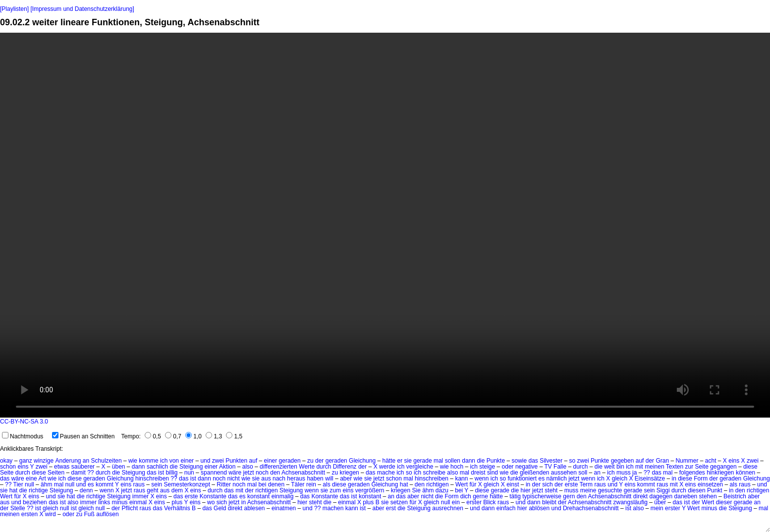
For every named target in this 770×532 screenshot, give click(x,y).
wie (133, 461)
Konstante (213, 496)
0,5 (153, 436)
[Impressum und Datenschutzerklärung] (82, 9)
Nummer (687, 461)
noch (262, 473)
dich (466, 496)
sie (408, 461)
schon (8, 467)
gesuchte (610, 490)
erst (391, 508)
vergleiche (420, 467)
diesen (696, 490)
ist (161, 473)
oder (508, 467)
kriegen (349, 473)
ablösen (539, 508)
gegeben (623, 461)
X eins (687, 484)
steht (551, 490)
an (86, 461)
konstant (258, 496)
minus (120, 502)
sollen (453, 461)
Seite (701, 467)
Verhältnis (177, 508)
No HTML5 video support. (385, 225)
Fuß (89, 514)
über (660, 502)
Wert (462, 484)
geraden (290, 461)
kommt (105, 484)
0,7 (173, 436)
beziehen (35, 502)
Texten (675, 467)
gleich (620, 479)
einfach (506, 508)
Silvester (551, 461)
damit (78, 473)
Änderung (68, 461)
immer (140, 496)
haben (315, 479)
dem (177, 490)
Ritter (224, 484)
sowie (519, 461)
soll (583, 473)
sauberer (83, 467)
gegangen (723, 467)
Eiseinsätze (650, 479)
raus (139, 484)
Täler (298, 484)
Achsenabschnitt (303, 473)
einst (513, 484)
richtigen (437, 484)
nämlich (557, 479)
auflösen (107, 514)
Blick (489, 502)
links (104, 502)
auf (253, 461)
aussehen (564, 473)
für (473, 484)
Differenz (345, 467)
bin (620, 467)
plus (177, 502)
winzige (44, 461)
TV (548, 467)
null (29, 484)
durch (324, 467)
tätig (515, 496)
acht (711, 461)
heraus (296, 479)
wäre (235, 473)
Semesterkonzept (187, 484)
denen (276, 484)
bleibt (549, 502)
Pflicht (130, 508)
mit (639, 467)
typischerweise (542, 496)
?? (90, 473)
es (542, 479)
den (275, 473)
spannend (214, 473)
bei (262, 484)
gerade (422, 461)
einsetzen (710, 484)
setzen (399, 502)
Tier (18, 484)
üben (119, 467)
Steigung (191, 467)
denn (86, 490)
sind (493, 473)
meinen (654, 467)
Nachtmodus (23, 436)
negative (526, 467)
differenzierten (278, 467)
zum (335, 490)
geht (152, 490)
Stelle (18, 508)
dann (468, 461)
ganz (26, 461)
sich (547, 484)
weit (609, 467)
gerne (480, 496)
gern (569, 496)
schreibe (434, 473)
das (533, 461)
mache (386, 473)
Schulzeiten (107, 461)
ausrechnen (448, 508)
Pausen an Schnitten (83, 436)
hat (404, 484)
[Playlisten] (14, 9)
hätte (389, 461)
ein (456, 502)
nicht (234, 479)
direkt (640, 496)
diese (750, 467)
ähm (46, 484)
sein (157, 484)
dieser (724, 502)
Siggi (663, 490)
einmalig (283, 496)
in (674, 479)
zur (689, 467)
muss (624, 473)
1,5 (234, 436)
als (326, 484)
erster (474, 502)
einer (187, 461)
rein (311, 484)
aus (266, 479)
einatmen (284, 508)
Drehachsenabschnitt (591, 508)
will (329, 479)
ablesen (255, 508)
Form (701, 479)
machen (333, 508)
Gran (662, 461)
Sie (416, 490)
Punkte (496, 461)
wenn (482, 479)
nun (189, 473)
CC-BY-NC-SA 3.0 (24, 422)
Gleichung (362, 461)
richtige (38, 490)
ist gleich (47, 508)
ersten (29, 514)
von (174, 461)
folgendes (692, 473)
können (745, 473)
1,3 (214, 436)
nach (279, 479)
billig (171, 473)
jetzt (249, 473)
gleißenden (534, 473)
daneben (686, 496)
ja (634, 473)
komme (148, 461)
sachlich (157, 467)
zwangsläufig (630, 502)
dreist (478, 473)
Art (42, 479)
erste (572, 484)
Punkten (236, 461)
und (205, 461)
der (319, 461)
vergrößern (370, 490)
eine (31, 479)
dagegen (661, 496)
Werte (307, 467)
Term (586, 484)
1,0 (193, 436)
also (248, 467)
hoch (457, 467)
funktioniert (522, 479)
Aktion (227, 467)
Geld (220, 508)
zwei (218, 461)
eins (734, 461)
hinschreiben (152, 479)
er (400, 461)
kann (461, 479)
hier (526, 490)
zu (310, 461)
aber (346, 479)
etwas (62, 467)
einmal (138, 502)
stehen (708, 496)
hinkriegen (720, 473)
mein (657, 508)
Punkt (715, 490)
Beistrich (735, 496)
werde (387, 467)
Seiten (56, 473)
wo (211, 502)
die (481, 461)
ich (164, 461)
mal (438, 461)
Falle (560, 467)
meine (588, 490)
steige (487, 467)
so (573, 461)
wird (51, 514)
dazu (442, 490)
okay (6, 461)
